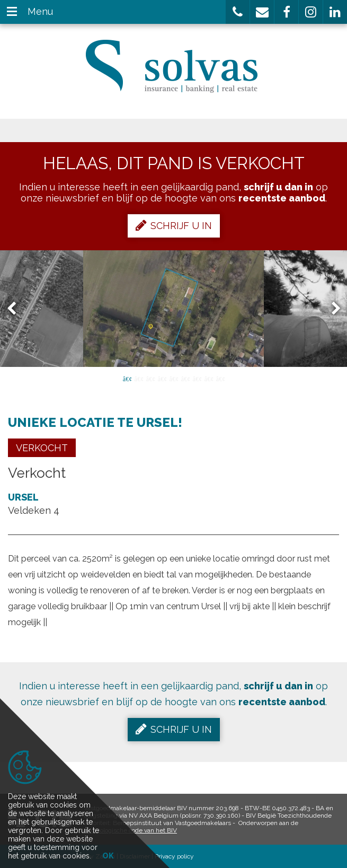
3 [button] (150, 378)
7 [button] (197, 378)
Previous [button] (16, 309)
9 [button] (220, 378)
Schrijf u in (174, 225)
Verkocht (42, 448)
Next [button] (331, 309)
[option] (173, 309)
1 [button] (127, 378)
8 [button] (209, 378)
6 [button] (185, 378)
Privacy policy (174, 856)
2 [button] (139, 378)
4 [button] (162, 378)
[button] (238, 12)
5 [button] (174, 378)
